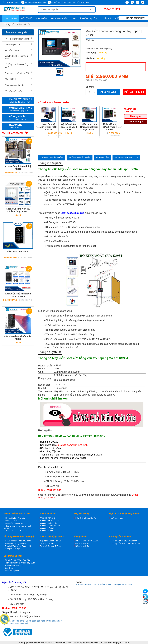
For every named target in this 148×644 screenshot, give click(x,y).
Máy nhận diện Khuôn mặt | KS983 (18, 338)
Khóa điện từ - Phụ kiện (15, 518)
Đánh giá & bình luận (126, 158)
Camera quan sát (12, 45)
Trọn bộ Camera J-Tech (51, 546)
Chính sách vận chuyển (18, 624)
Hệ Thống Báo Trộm (14, 565)
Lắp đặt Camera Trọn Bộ (51, 541)
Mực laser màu (117, 518)
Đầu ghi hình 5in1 (83, 546)
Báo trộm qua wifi (13, 571)
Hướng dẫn (102, 158)
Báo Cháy (9, 568)
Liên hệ (107, 19)
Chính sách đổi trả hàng (13, 621)
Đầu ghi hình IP (82, 543)
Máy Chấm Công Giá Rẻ (86, 518)
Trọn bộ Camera (47, 543)
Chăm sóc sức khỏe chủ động (18, 541)
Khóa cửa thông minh (14, 523)
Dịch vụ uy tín (60, 19)
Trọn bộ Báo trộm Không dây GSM (20, 563)
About (120, 18)
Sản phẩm (41, 19)
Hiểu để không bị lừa (86, 19)
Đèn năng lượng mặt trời (16, 543)
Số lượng (90, 87)
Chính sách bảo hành (36, 621)
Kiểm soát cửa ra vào (18, 251)
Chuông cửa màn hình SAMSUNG (125, 543)
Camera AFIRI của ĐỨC (51, 521)
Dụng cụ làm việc (13, 549)
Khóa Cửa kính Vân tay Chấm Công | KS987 (18, 210)
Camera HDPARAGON (50, 526)
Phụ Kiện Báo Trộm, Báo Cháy (18, 560)
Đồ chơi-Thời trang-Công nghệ (18, 546)
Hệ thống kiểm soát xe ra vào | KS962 (69, 127)
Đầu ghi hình (10, 79)
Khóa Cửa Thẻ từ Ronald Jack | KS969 (18, 295)
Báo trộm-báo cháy (13, 91)
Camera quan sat (84, 584)
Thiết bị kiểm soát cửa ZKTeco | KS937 (110, 127)
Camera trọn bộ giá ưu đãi (17, 73)
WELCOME (26, 18)
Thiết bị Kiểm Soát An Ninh (17, 39)
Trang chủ (11, 19)
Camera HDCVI (47, 528)
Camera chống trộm (49, 523)
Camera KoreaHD (48, 518)
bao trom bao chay (102, 584)
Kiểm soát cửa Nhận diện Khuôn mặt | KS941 (89, 127)
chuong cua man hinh (122, 584)
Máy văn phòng (12, 50)
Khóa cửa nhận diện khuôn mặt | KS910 (48, 127)
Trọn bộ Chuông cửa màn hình (124, 541)
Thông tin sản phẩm (52, 158)
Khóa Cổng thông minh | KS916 (18, 168)
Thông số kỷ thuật (80, 158)
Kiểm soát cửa (11, 521)
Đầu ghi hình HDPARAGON (87, 541)
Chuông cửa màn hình (15, 85)
